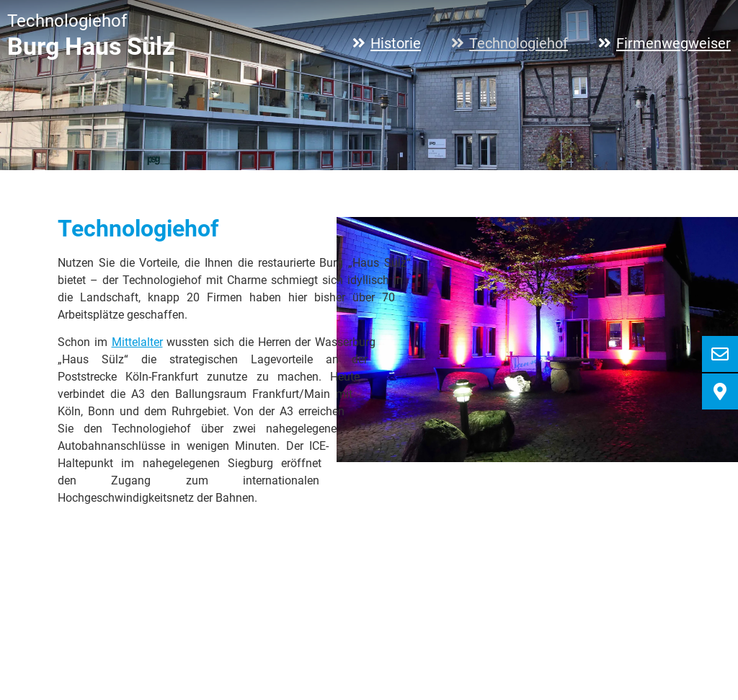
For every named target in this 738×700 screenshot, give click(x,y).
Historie (396, 43)
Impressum (622, 646)
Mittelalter (137, 342)
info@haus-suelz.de (314, 665)
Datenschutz (697, 646)
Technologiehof (519, 43)
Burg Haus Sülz (91, 46)
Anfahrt (560, 646)
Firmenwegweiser (673, 43)
